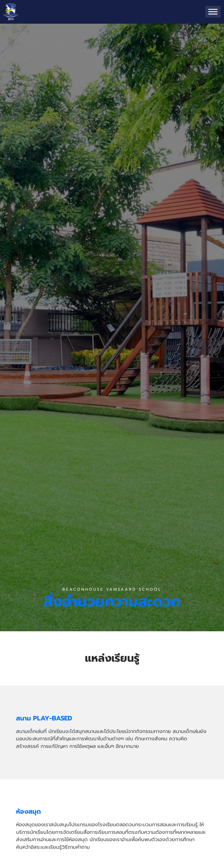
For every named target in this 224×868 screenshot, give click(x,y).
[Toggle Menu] (213, 12)
